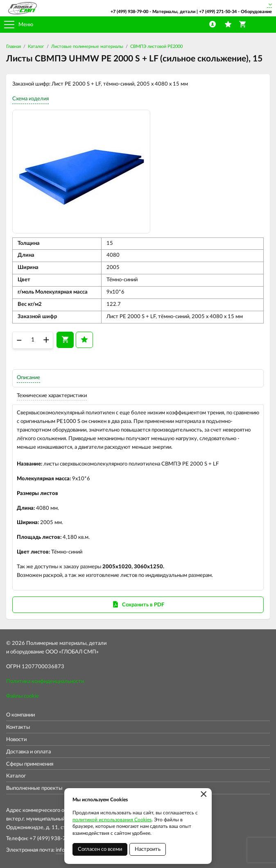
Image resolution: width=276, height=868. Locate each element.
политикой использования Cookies (112, 820)
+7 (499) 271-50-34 (218, 12)
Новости (16, 740)
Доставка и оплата (28, 752)
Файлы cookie (23, 696)
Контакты (18, 727)
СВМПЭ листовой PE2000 (156, 46)
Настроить (148, 849)
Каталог (36, 46)
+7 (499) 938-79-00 (129, 12)
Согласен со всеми (100, 849)
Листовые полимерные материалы (87, 46)
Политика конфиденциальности (45, 682)
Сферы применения (30, 764)
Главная (14, 46)
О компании (20, 715)
